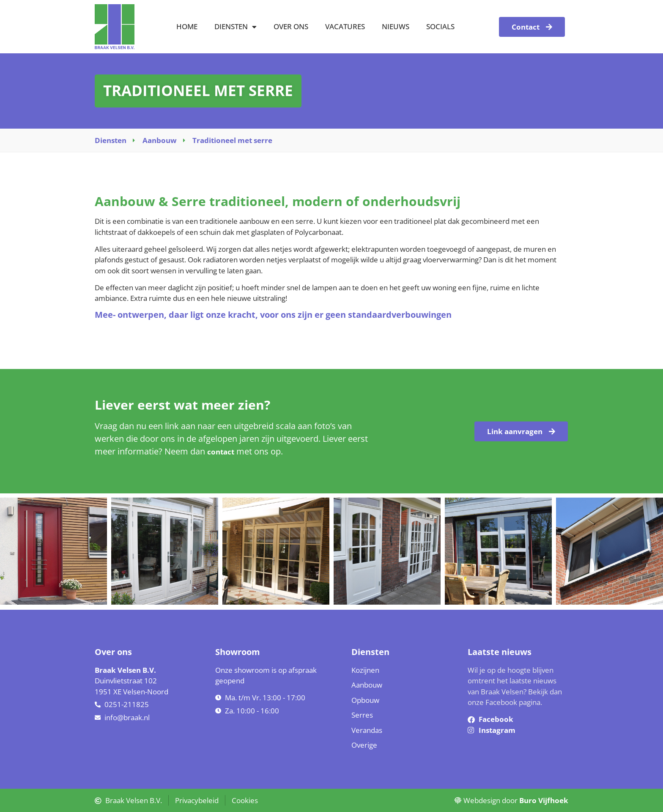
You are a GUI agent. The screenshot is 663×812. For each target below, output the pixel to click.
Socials (440, 26)
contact (221, 452)
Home (187, 26)
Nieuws (396, 26)
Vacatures (345, 26)
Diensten (236, 27)
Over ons (291, 26)
